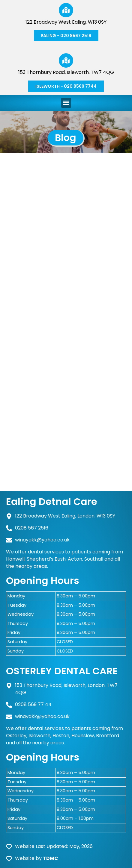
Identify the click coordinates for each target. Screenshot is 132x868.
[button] (66, 103)
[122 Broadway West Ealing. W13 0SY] (66, 10)
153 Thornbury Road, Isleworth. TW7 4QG (66, 72)
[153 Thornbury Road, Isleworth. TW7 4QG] (66, 60)
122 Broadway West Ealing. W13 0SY (66, 22)
